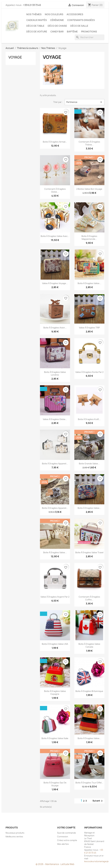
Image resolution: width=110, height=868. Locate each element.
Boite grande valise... (89, 464)
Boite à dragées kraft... (89, 419)
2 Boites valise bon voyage (89, 189)
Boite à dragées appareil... (55, 464)
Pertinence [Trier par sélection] (85, 102)
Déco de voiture (37, 32)
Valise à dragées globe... (55, 419)
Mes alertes (63, 844)
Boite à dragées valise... (89, 283)
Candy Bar (57, 32)
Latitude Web (67, 864)
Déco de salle (79, 26)
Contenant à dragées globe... (55, 190)
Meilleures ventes (14, 837)
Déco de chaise (57, 26)
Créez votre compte (67, 840)
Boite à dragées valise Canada (89, 645)
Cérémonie (57, 20)
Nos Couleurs (54, 14)
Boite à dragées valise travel (89, 552)
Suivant (98, 801)
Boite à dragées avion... (55, 328)
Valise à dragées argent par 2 (55, 597)
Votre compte (66, 828)
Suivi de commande (67, 833)
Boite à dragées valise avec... (55, 236)
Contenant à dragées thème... (89, 143)
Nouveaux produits (15, 833)
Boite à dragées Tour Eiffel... (89, 783)
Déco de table (35, 26)
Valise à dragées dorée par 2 (89, 372)
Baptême (72, 32)
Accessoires (75, 14)
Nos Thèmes (34, 14)
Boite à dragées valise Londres (55, 373)
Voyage (15, 57)
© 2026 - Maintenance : (48, 864)
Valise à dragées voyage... (55, 283)
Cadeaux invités (37, 20)
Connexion (63, 837)
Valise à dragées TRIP (89, 328)
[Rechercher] (90, 37)
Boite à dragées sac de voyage (55, 784)
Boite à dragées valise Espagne (55, 693)
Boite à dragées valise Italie (55, 738)
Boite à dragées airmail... (55, 142)
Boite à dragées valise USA (55, 644)
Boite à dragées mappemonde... (89, 238)
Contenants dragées (81, 20)
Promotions (89, 32)
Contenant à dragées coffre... (89, 598)
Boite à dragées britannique (89, 691)
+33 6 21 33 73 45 (32, 5)
